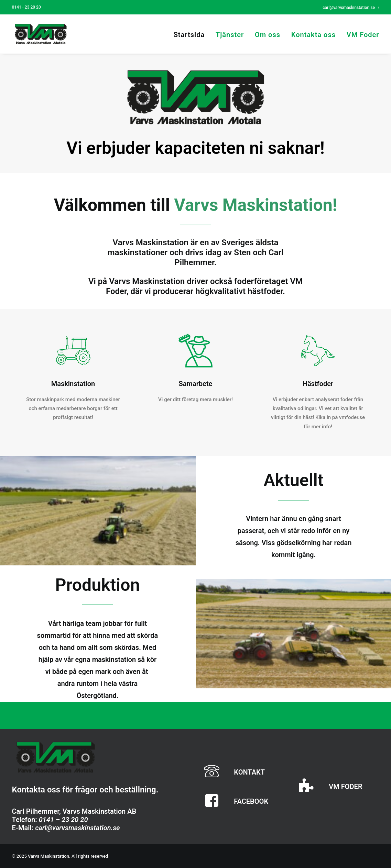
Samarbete (196, 384)
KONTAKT (249, 772)
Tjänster (230, 35)
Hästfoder (318, 384)
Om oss (268, 35)
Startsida (189, 35)
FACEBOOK (251, 801)
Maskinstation (73, 384)
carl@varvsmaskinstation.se (351, 8)
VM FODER (345, 787)
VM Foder (363, 35)
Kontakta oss (313, 35)
